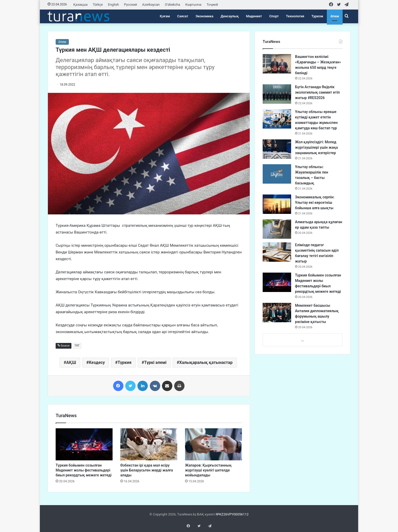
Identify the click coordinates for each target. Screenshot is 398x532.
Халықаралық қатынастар (206, 362)
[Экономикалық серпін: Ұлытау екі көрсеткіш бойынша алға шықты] (277, 204)
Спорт (274, 16)
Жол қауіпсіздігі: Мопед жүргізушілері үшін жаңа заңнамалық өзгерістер (316, 147)
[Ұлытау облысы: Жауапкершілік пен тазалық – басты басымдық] (277, 174)
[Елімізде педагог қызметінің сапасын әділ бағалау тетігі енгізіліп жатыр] (277, 252)
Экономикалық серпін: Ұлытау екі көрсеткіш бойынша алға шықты (315, 203)
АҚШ (71, 362)
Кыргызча (193, 5)
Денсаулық (230, 16)
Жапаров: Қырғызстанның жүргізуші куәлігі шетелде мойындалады (208, 470)
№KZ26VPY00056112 (232, 514)
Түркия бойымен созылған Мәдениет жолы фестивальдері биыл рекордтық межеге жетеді (84, 470)
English (113, 5)
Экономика (204, 16)
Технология (295, 16)
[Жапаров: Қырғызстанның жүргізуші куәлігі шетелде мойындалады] (213, 444)
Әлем (335, 16)
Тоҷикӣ (212, 5)
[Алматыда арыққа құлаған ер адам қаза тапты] (277, 229)
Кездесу (97, 362)
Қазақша (80, 5)
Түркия (124, 362)
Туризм (317, 16)
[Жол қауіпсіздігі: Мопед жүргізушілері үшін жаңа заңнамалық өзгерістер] (277, 149)
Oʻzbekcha (172, 5)
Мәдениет (254, 16)
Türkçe (98, 5)
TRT (77, 346)
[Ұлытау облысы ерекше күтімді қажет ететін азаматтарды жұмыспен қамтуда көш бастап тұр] (277, 119)
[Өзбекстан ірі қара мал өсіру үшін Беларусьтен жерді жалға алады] (149, 444)
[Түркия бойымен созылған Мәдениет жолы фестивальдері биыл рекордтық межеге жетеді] (84, 444)
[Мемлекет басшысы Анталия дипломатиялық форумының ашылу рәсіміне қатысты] (277, 313)
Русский (130, 5)
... (302, 340)
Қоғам (165, 16)
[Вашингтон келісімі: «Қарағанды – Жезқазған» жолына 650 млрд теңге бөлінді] (277, 64)
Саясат (183, 16)
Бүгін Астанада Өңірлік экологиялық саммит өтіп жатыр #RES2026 (317, 92)
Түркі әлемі (155, 362)
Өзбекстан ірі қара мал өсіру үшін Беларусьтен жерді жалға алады (147, 470)
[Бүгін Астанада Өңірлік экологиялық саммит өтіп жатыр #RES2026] (277, 94)
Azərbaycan (151, 5)
